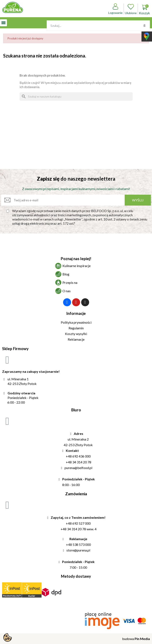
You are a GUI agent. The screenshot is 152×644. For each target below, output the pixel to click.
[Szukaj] (76, 96)
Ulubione (131, 9)
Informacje (76, 313)
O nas (67, 291)
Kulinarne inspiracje (77, 266)
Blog (66, 274)
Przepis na (70, 282)
